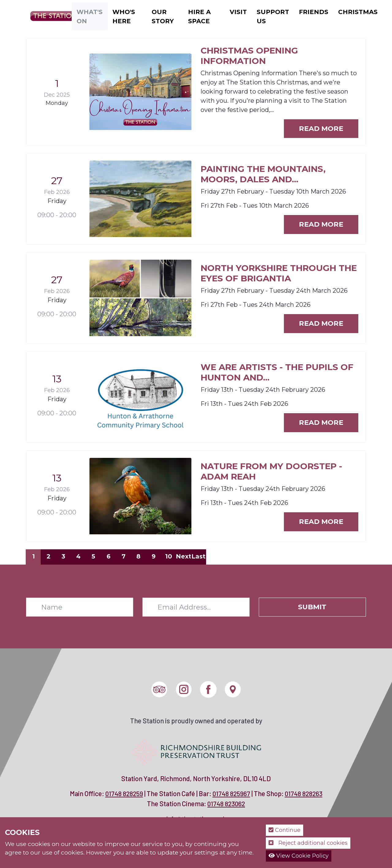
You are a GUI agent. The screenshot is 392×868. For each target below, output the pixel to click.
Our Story (163, 17)
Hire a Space (199, 17)
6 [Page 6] (109, 556)
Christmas (358, 12)
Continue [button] (285, 830)
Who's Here (124, 17)
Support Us (273, 17)
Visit (238, 12)
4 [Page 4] (78, 556)
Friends (314, 12)
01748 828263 (304, 794)
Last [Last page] (198, 556)
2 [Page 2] (49, 556)
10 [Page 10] (169, 556)
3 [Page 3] (63, 556)
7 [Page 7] (124, 556)
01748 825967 (231, 794)
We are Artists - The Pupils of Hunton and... (277, 372)
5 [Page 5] (93, 556)
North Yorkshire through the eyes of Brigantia (279, 273)
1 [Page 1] (34, 556)
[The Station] (50, 16)
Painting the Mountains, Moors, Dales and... (263, 174)
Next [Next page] (183, 556)
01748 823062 (226, 804)
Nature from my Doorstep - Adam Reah (271, 471)
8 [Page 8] (138, 556)
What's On (90, 17)
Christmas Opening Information (249, 56)
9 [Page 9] (154, 556)
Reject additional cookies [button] (308, 843)
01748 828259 (124, 794)
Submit (312, 607)
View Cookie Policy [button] (299, 856)
